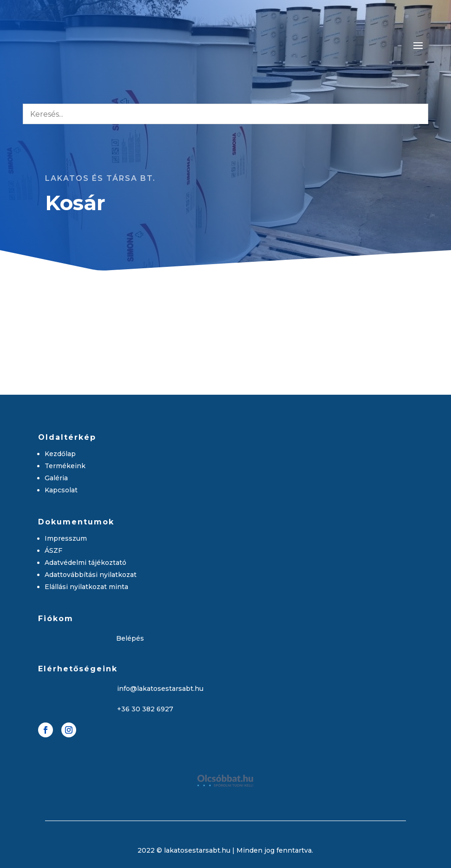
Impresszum (66, 538)
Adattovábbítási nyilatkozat (91, 575)
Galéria (56, 478)
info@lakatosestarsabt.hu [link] (160, 689)
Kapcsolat (61, 490)
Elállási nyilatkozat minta (86, 587)
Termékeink (65, 466)
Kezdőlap (60, 454)
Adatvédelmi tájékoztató (85, 563)
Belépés (130, 638)
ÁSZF (53, 550)
